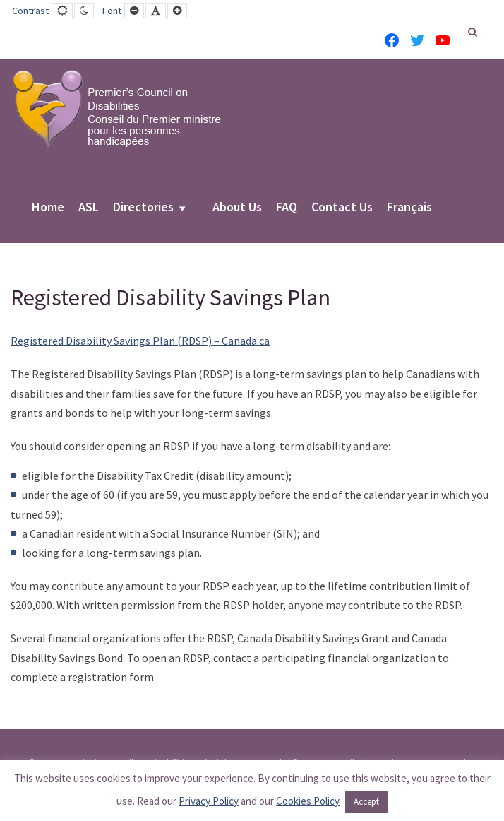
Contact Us (342, 208)
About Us (237, 208)
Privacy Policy (209, 801)
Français (409, 208)
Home (48, 208)
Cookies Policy (308, 801)
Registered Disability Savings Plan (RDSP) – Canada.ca (140, 341)
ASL (89, 208)
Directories (143, 208)
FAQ (287, 208)
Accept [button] (366, 802)
